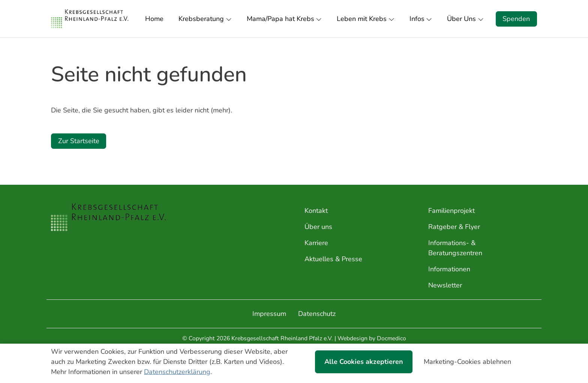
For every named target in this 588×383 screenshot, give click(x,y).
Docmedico (391, 338)
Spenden (516, 19)
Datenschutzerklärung (177, 372)
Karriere (316, 243)
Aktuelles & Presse (333, 259)
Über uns (318, 227)
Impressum (269, 314)
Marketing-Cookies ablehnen (467, 362)
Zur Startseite (79, 141)
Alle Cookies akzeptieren (364, 362)
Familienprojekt (451, 211)
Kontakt (316, 211)
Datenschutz (317, 314)
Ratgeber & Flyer (454, 227)
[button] (156, 19)
